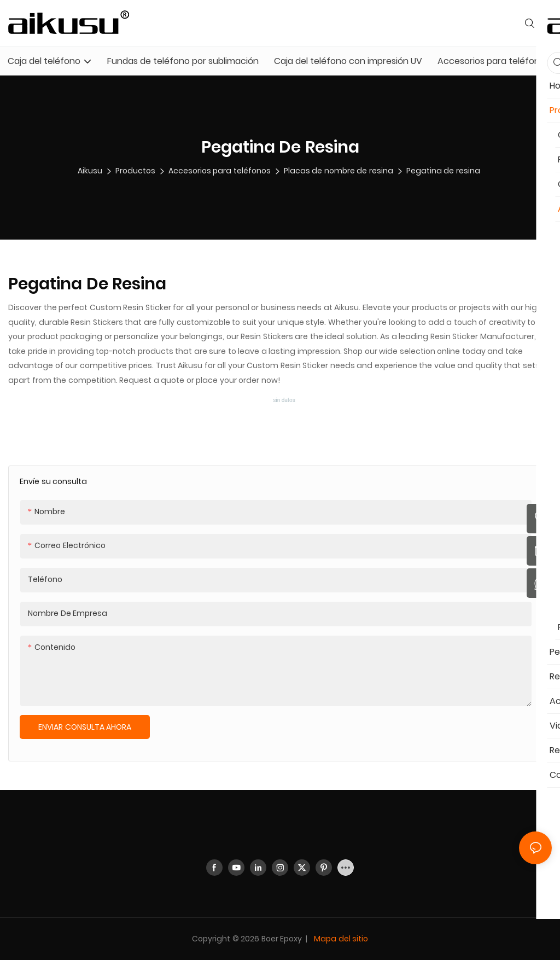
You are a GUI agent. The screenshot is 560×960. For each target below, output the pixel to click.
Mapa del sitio (340, 939)
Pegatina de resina (443, 171)
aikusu (90, 171)
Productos (135, 171)
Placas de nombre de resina (339, 171)
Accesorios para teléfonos (220, 171)
